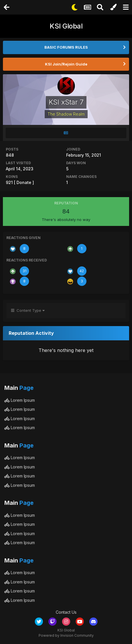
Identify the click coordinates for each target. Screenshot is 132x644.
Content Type (28, 310)
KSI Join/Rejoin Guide (66, 64)
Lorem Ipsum (20, 400)
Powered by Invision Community (66, 635)
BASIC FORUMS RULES (66, 47)
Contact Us (66, 612)
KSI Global (66, 26)
